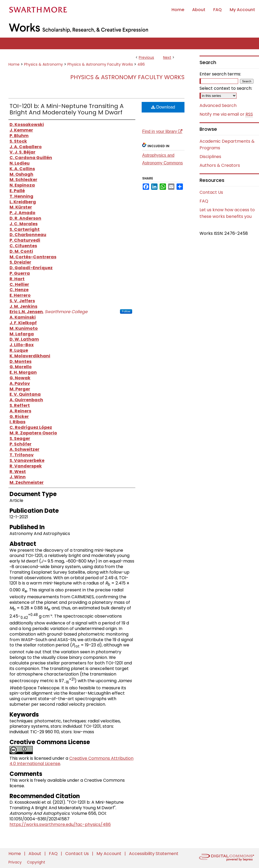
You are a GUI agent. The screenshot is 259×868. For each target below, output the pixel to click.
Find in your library (162, 131)
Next (167, 57)
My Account (109, 854)
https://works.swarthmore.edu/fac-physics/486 (60, 824)
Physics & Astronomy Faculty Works (100, 64)
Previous (146, 57)
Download (163, 107)
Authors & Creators (220, 165)
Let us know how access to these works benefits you (227, 213)
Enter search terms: (220, 74)
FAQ (204, 201)
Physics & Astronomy (43, 64)
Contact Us (211, 192)
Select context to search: (226, 88)
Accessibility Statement (154, 854)
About (35, 854)
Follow (126, 311)
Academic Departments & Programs (227, 145)
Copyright (36, 862)
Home (14, 64)
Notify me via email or (226, 114)
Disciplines (210, 157)
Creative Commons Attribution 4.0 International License (71, 761)
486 (141, 64)
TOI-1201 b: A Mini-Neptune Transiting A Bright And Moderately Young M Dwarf (67, 109)
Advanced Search (218, 105)
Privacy (16, 862)
